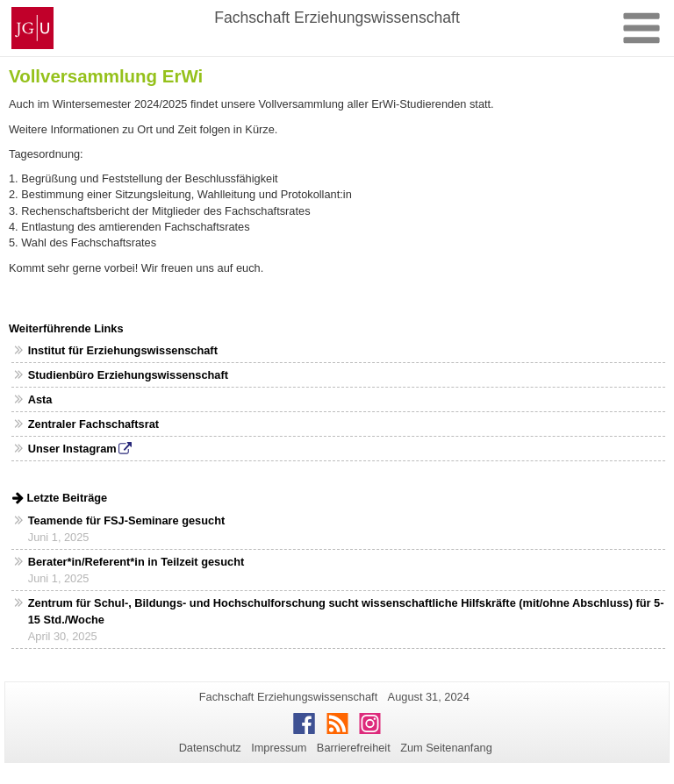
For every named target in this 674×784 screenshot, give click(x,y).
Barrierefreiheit (354, 748)
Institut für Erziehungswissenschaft (123, 350)
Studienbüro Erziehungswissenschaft (128, 375)
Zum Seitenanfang (446, 748)
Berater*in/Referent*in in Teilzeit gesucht (136, 562)
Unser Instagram (72, 449)
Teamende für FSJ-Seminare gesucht (126, 520)
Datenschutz (210, 748)
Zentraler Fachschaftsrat (93, 424)
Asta (40, 399)
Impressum (279, 748)
